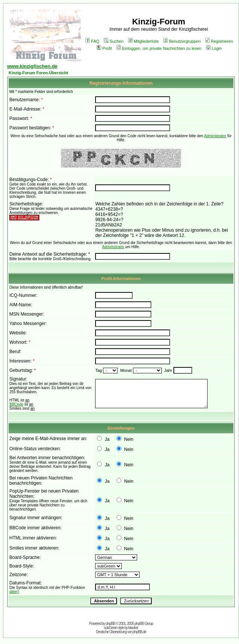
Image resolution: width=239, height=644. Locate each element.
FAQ (92, 41)
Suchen (114, 41)
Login (214, 48)
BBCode (16, 404)
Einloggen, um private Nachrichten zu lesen (159, 48)
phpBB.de (139, 632)
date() (14, 592)
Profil (104, 48)
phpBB (110, 624)
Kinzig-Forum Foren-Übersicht (38, 73)
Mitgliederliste (143, 41)
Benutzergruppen (182, 41)
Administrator (215, 136)
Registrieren (219, 41)
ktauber (133, 628)
